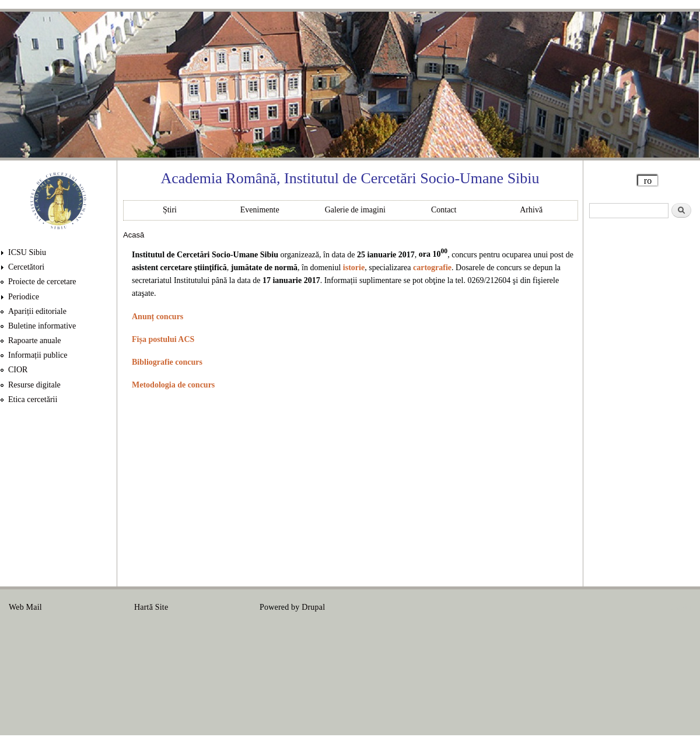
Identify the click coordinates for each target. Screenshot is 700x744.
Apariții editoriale (37, 311)
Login (681, 607)
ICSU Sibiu (27, 252)
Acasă (134, 235)
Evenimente (260, 210)
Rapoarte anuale (35, 340)
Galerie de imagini (355, 210)
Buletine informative (42, 326)
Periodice (24, 297)
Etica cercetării (33, 399)
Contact (444, 210)
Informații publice (38, 355)
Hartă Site (151, 607)
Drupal (313, 607)
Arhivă (531, 210)
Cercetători (26, 267)
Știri (170, 210)
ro (648, 181)
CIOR (18, 370)
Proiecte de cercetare (42, 282)
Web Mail (25, 607)
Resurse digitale (34, 385)
